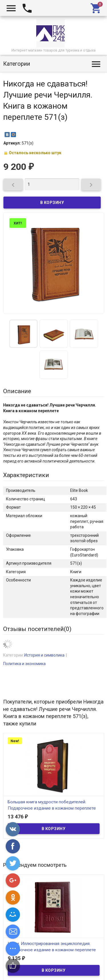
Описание (17, 391)
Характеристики (26, 475)
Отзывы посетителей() (37, 629)
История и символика (44, 655)
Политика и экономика (24, 664)
